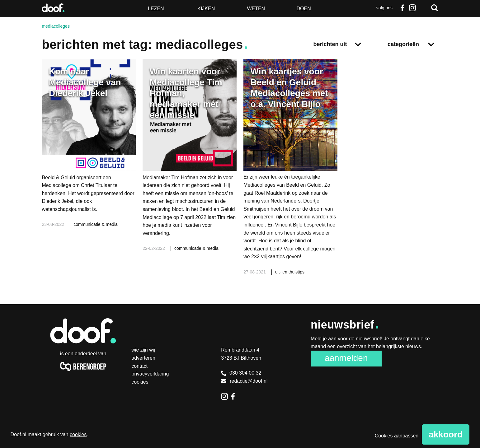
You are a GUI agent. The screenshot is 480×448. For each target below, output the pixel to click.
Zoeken (435, 8)
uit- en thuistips (290, 272)
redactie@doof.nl (244, 381)
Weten (256, 9)
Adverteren (143, 358)
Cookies (140, 382)
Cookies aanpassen (397, 436)
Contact (139, 366)
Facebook (402, 8)
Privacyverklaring (150, 374)
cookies (78, 434)
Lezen (156, 9)
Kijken (206, 9)
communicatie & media (96, 224)
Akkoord (446, 434)
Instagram (412, 8)
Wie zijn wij (143, 350)
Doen (304, 9)
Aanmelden (346, 358)
